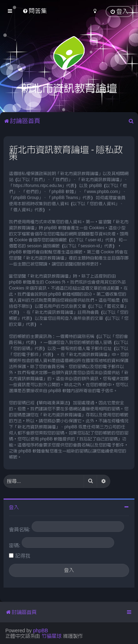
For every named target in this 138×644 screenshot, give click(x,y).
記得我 (23, 556)
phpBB (41, 631)
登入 (14, 507)
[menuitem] (35, 11)
